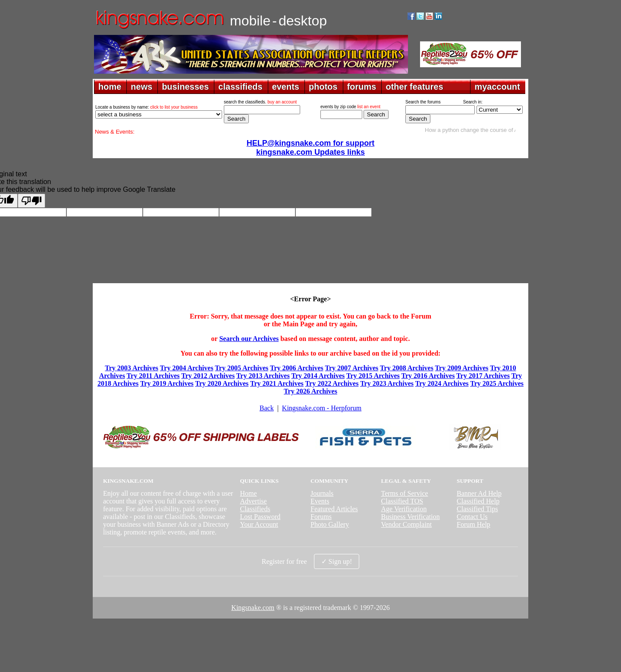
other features (414, 87)
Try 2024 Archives (442, 383)
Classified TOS (402, 501)
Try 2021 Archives (277, 383)
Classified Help (478, 501)
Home (248, 493)
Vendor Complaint (407, 524)
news (141, 87)
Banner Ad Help (479, 493)
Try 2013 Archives (263, 376)
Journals (322, 493)
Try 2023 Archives (387, 383)
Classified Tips (477, 509)
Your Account (259, 524)
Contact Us (472, 517)
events (286, 87)
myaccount (497, 87)
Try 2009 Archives (462, 368)
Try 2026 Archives (310, 391)
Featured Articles (334, 509)
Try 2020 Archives (222, 383)
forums (362, 87)
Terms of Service (405, 493)
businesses (185, 87)
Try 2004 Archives (187, 368)
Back (267, 408)
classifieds (240, 87)
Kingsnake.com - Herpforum (322, 408)
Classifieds (255, 509)
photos (323, 87)
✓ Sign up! (337, 561)
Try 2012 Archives (208, 376)
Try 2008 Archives (407, 368)
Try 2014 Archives (318, 376)
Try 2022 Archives (332, 383)
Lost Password (260, 517)
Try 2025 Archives (497, 383)
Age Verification (404, 509)
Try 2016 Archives (428, 376)
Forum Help (474, 524)
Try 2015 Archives (373, 376)
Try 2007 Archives (351, 368)
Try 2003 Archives (132, 368)
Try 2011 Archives (153, 376)
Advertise (253, 501)
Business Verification (411, 517)
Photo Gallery (330, 524)
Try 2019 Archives (167, 383)
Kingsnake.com (253, 608)
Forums (321, 517)
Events (320, 501)
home (110, 87)
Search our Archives (249, 339)
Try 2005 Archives (241, 368)
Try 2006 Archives (297, 368)
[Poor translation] (31, 201)
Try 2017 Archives (483, 376)
